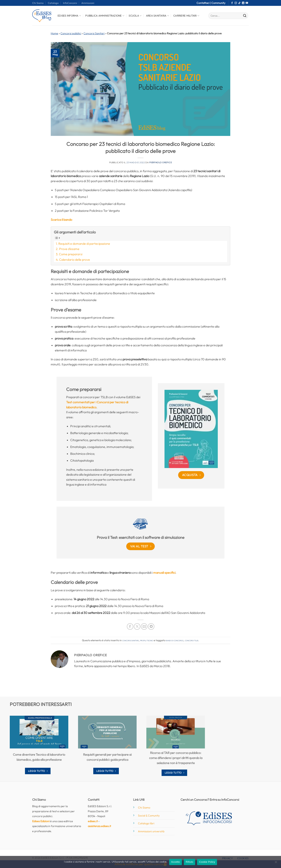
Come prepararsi (71, 254)
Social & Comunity (149, 816)
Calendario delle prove (75, 260)
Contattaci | (204, 3)
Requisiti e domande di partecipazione (84, 244)
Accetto (176, 862)
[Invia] (245, 16)
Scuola (135, 16)
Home (54, 33)
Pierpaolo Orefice (161, 162)
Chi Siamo (38, 3)
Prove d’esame (69, 249)
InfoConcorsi (70, 3)
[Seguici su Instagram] (236, 3)
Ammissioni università (151, 831)
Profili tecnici (147, 640)
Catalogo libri (146, 823)
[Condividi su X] (137, 626)
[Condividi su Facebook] (130, 626)
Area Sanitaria (157, 16)
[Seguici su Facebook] (232, 3)
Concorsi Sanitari (94, 33)
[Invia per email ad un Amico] (144, 626)
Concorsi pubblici (71, 33)
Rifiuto (190, 862)
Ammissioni (88, 3)
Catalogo (53, 3)
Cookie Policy (207, 862)
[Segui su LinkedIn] (243, 3)
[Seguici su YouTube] (247, 3)
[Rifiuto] (276, 863)
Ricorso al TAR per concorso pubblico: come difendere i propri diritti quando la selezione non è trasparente (176, 758)
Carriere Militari (186, 16)
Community (218, 3)
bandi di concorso (175, 640)
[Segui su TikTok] (239, 3)
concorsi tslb (192, 640)
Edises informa (69, 16)
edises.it (93, 821)
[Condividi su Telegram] (151, 626)
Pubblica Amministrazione (105, 16)
